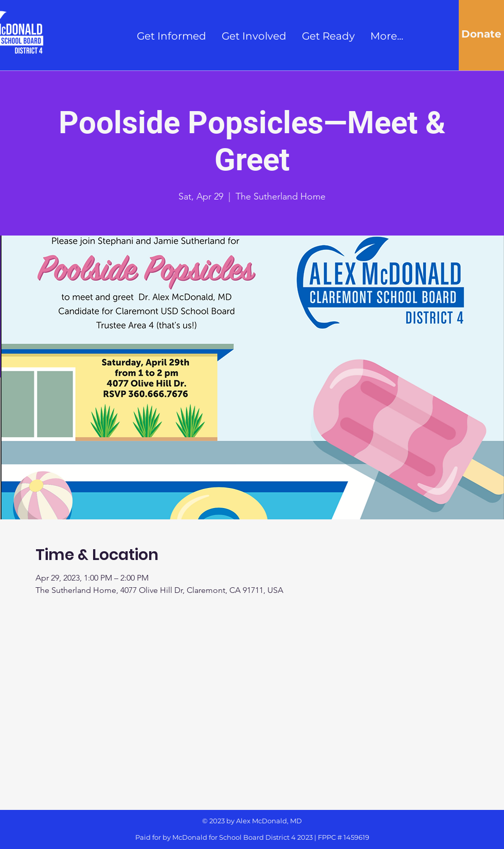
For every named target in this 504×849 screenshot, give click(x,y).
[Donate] (481, 34)
